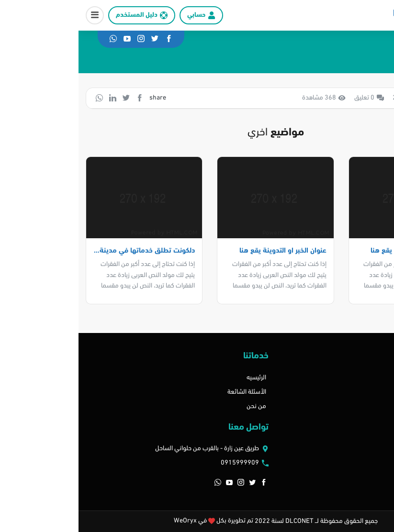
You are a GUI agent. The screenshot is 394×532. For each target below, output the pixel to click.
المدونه (375, 392)
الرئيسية (366, 59)
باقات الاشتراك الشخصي (353, 406)
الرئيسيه (178, 378)
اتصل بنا (375, 378)
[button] (16, 15)
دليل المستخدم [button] (58, 15)
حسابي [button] (118, 15)
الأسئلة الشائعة (168, 392)
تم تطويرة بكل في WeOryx (135, 521)
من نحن (178, 406)
